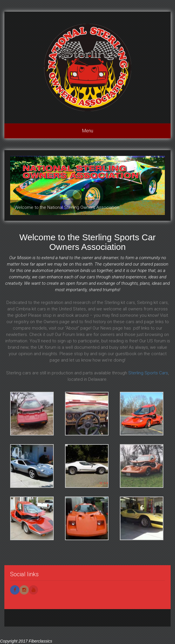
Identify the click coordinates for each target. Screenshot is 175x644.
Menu (88, 131)
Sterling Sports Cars (148, 373)
